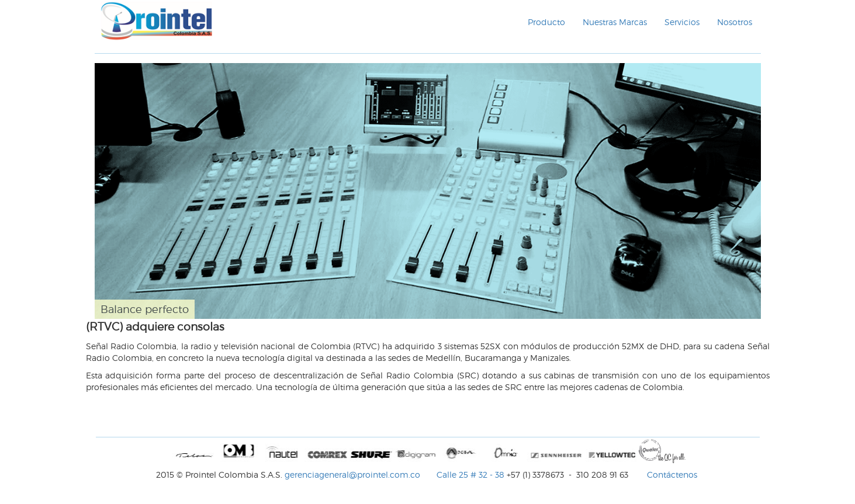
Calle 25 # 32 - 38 (470, 475)
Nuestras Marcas (615, 22)
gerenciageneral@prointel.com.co (354, 475)
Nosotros (735, 22)
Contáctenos (672, 475)
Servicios (682, 22)
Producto (546, 22)
